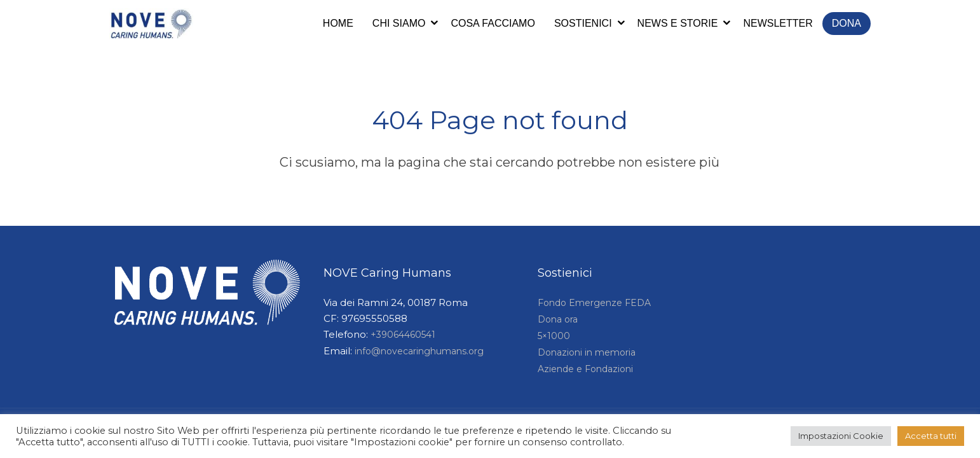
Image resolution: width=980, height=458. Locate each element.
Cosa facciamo (493, 23)
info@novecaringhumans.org (419, 351)
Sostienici (583, 23)
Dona (847, 23)
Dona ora (558, 319)
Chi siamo (399, 23)
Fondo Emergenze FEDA (594, 303)
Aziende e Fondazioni (585, 369)
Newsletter (778, 23)
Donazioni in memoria (587, 352)
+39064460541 (403, 335)
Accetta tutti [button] (931, 436)
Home (338, 23)
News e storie (678, 23)
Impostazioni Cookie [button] (841, 436)
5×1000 (554, 336)
